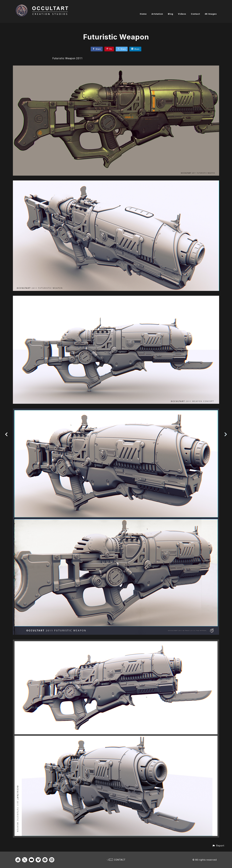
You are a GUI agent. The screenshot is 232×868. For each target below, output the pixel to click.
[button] (218, 846)
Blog (171, 14)
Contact (195, 14)
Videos (182, 14)
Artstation (157, 14)
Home (143, 14)
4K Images (211, 14)
